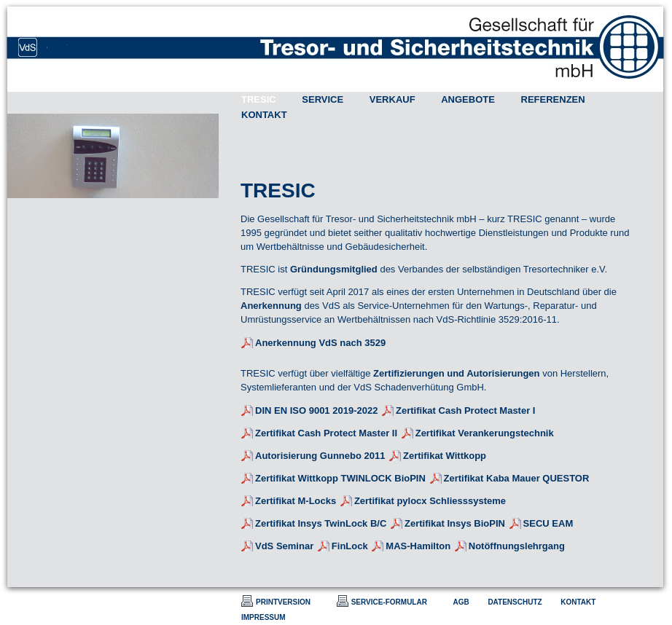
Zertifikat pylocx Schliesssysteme (430, 501)
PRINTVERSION (283, 602)
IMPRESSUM (263, 617)
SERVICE (323, 99)
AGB (461, 602)
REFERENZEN (553, 99)
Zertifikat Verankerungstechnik (485, 433)
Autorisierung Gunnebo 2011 (320, 456)
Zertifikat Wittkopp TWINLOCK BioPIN (340, 478)
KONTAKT (264, 115)
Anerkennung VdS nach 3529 (320, 343)
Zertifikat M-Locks (296, 501)
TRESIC (259, 99)
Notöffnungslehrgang (517, 546)
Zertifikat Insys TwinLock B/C (321, 523)
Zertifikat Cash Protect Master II (326, 433)
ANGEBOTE (468, 99)
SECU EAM (548, 523)
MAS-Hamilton (418, 546)
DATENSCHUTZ (515, 602)
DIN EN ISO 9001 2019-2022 (316, 410)
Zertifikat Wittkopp (445, 456)
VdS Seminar (284, 546)
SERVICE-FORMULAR (389, 602)
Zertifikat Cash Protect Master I (465, 410)
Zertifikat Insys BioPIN (455, 523)
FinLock (350, 546)
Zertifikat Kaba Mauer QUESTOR (517, 478)
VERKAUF (392, 99)
